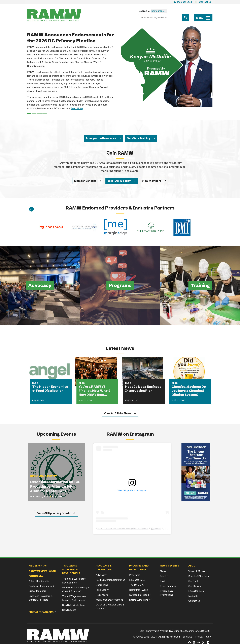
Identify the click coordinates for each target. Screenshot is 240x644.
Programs (135, 575)
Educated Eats (137, 580)
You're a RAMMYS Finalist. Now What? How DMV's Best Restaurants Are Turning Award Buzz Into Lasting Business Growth (96, 391)
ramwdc (157, 529)
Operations (102, 585)
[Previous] (31, 209)
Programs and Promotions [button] (139, 568)
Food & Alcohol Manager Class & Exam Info (76, 589)
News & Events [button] (169, 566)
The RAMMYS (137, 585)
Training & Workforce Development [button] (71, 569)
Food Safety (102, 590)
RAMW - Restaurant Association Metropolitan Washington (123, 529)
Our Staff (193, 581)
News (163, 571)
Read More (77, 108)
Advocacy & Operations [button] (104, 568)
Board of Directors (199, 576)
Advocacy (101, 575)
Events (164, 576)
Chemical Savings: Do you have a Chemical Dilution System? (189, 391)
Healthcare (102, 595)
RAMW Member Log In (42, 571)
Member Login (183, 2)
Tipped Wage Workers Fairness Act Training (74, 598)
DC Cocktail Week (139, 595)
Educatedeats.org (41, 612)
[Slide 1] (34, 113)
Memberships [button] (38, 566)
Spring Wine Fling (139, 600)
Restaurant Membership (42, 586)
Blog (162, 581)
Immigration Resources (101, 138)
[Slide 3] (45, 113)
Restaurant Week (139, 590)
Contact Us (205, 2)
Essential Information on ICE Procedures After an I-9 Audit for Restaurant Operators (55, 487)
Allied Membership (39, 581)
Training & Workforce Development (74, 581)
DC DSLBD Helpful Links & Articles (110, 606)
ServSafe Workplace (73, 605)
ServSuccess (69, 610)
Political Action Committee (110, 580)
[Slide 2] (39, 113)
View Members (151, 181)
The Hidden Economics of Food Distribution (50, 389)
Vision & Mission (197, 571)
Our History (195, 586)
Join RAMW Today (119, 181)
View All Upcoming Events (54, 513)
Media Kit (193, 596)
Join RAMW (36, 576)
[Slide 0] (29, 113)
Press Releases (168, 586)
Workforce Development (109, 600)
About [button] (193, 566)
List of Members (38, 591)
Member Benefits (85, 181)
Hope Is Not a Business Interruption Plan (143, 389)
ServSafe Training (139, 138)
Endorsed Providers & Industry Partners (41, 598)
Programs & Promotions (166, 593)
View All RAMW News (118, 413)
